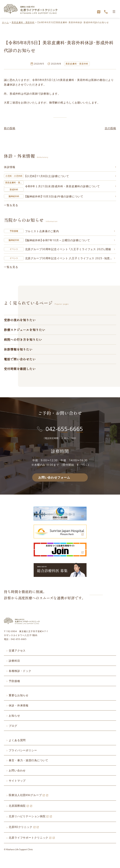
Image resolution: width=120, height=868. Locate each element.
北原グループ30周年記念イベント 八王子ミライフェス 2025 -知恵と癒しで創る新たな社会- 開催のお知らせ (70, 258)
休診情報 (10, 167)
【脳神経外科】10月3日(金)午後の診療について (54, 196)
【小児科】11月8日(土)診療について (47, 176)
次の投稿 (110, 128)
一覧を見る (11, 205)
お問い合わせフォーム (54, 478)
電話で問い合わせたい (20, 359)
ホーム (5, 22)
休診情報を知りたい (18, 350)
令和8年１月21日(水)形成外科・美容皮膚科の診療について (63, 186)
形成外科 (14, 190)
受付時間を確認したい (20, 369)
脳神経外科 (14, 196)
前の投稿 (10, 128)
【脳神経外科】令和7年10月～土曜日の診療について (58, 240)
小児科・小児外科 (14, 176)
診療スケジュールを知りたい (25, 330)
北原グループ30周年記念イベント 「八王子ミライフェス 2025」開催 (68, 249)
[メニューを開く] (114, 12)
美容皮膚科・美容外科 (23, 22)
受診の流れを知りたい (20, 320)
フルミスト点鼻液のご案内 (42, 231)
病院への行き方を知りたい (23, 340)
